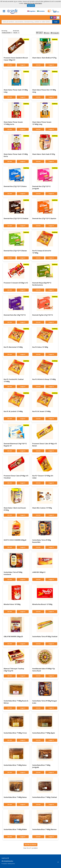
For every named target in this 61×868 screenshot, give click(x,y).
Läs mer (10, 65)
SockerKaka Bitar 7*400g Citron (15, 733)
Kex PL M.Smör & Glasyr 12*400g (44, 379)
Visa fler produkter (31, 845)
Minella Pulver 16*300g (12, 604)
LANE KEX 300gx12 (39, 572)
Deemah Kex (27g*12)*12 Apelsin (44, 218)
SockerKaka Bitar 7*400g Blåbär (15, 829)
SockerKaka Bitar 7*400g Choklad (45, 797)
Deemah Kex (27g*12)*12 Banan (15, 251)
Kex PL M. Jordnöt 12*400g (13, 411)
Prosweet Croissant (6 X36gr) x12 (16, 283)
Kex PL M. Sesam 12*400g (41, 411)
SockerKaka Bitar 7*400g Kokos (15, 765)
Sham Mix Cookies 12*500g (42, 508)
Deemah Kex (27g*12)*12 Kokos (15, 186)
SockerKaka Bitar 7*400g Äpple (44, 733)
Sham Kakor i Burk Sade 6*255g (44, 154)
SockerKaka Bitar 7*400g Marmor (44, 829)
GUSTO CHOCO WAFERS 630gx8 (15, 540)
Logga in (23, 65)
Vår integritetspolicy (7, 861)
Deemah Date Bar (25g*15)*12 (15, 315)
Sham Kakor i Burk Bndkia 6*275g (44, 58)
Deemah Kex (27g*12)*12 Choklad (16, 218)
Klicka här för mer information (33, 3)
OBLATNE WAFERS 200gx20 (13, 637)
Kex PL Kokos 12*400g (40, 347)
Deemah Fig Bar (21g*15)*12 (43, 315)
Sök (56, 22)
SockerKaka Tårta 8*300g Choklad (45, 637)
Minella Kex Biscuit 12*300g (42, 604)
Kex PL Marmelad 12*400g (13, 347)
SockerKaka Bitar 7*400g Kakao (15, 797)
